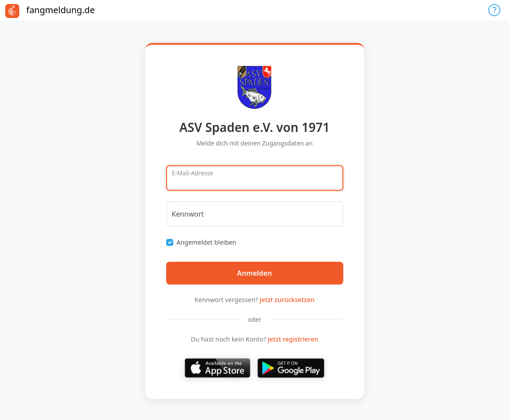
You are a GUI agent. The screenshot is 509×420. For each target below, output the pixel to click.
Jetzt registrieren (293, 339)
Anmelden (255, 273)
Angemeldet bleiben (207, 242)
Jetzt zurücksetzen (287, 300)
